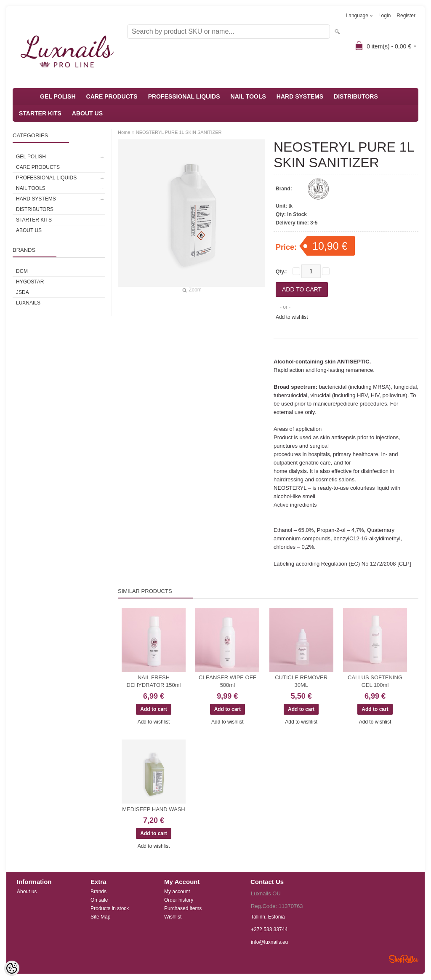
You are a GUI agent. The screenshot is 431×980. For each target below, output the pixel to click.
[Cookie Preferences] (12, 968)
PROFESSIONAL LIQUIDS (184, 96)
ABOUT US (87, 113)
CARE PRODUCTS (112, 96)
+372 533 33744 (269, 929)
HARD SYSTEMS (300, 96)
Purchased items (183, 908)
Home (124, 132)
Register (406, 16)
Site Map (100, 917)
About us (27, 892)
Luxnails (28, 303)
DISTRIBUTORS (356, 96)
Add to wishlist (292, 317)
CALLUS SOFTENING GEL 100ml (375, 681)
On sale (99, 900)
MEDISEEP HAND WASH (154, 809)
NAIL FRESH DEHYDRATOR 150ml (154, 681)
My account (177, 892)
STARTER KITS (40, 113)
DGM (22, 271)
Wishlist (173, 917)
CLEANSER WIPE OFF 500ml (227, 681)
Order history (179, 900)
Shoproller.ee (404, 959)
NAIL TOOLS (248, 96)
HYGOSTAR (30, 282)
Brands (98, 892)
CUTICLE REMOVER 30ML (301, 681)
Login (384, 16)
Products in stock (110, 908)
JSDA (23, 292)
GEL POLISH (58, 96)
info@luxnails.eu (269, 942)
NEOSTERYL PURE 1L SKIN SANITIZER (179, 132)
